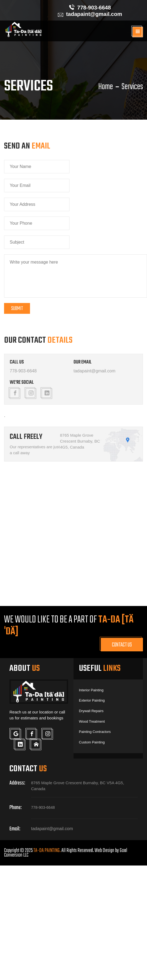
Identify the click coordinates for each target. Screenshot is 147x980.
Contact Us (122, 645)
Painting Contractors (94, 731)
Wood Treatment (91, 721)
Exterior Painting (91, 701)
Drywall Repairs (91, 711)
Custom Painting (91, 742)
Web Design (104, 849)
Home (106, 87)
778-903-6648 (94, 8)
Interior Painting (91, 690)
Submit (17, 309)
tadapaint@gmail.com (94, 14)
